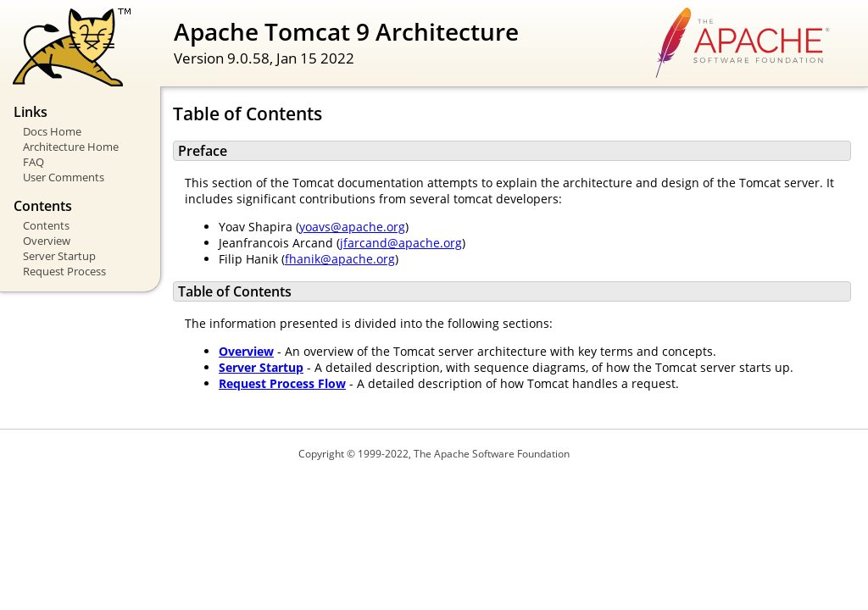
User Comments (64, 177)
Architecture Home (71, 147)
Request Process (64, 271)
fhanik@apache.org (340, 259)
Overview (47, 241)
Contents (46, 225)
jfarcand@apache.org (401, 243)
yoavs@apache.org (352, 227)
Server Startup (59, 256)
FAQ (33, 162)
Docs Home (52, 131)
